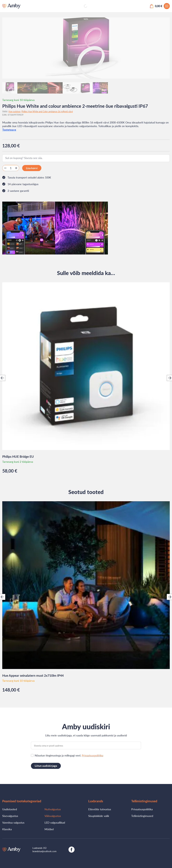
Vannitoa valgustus (13, 823)
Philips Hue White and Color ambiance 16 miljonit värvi (47, 111)
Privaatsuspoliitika (92, 755)
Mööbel (49, 829)
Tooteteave (9, 130)
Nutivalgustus (53, 809)
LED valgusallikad (55, 823)
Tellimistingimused (142, 816)
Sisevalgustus (10, 816)
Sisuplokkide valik (99, 816)
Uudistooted (10, 809)
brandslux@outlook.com (44, 851)
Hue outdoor (14, 111)
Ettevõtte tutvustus (100, 809)
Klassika (7, 829)
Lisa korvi (32, 168)
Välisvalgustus (53, 816)
